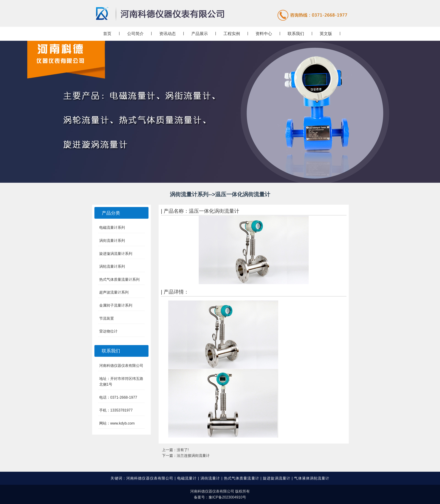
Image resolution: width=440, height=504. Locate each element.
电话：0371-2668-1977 (118, 397)
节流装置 (107, 318)
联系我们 (296, 34)
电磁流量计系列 (112, 227)
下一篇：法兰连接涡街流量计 (186, 456)
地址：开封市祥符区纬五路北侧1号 (121, 382)
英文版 (326, 34)
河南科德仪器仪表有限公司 (121, 366)
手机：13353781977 (116, 410)
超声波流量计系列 (114, 292)
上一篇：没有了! (175, 450)
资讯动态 (168, 34)
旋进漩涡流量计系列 (116, 254)
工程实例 (232, 34)
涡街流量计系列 (112, 241)
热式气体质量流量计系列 (119, 279)
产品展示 (200, 34)
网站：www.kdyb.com (117, 423)
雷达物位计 (108, 331)
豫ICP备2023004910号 (227, 497)
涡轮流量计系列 (112, 266)
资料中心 (264, 34)
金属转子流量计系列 (116, 305)
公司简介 (135, 34)
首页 (107, 34)
